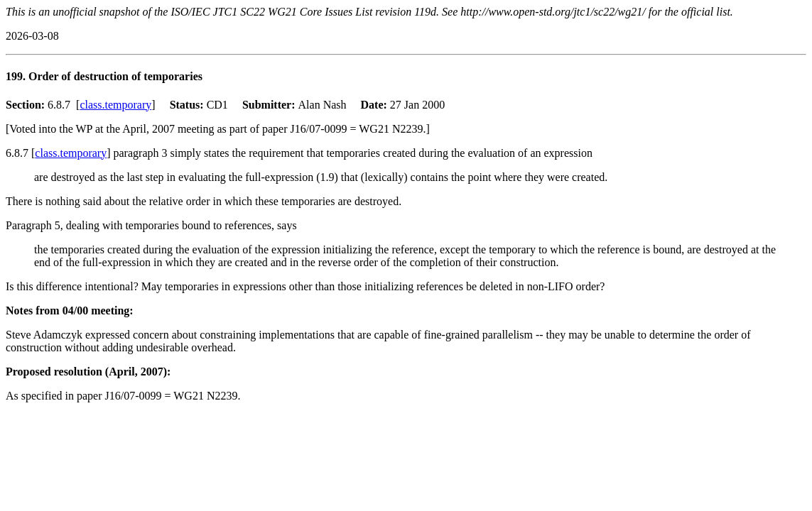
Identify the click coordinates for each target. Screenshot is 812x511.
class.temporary (115, 105)
